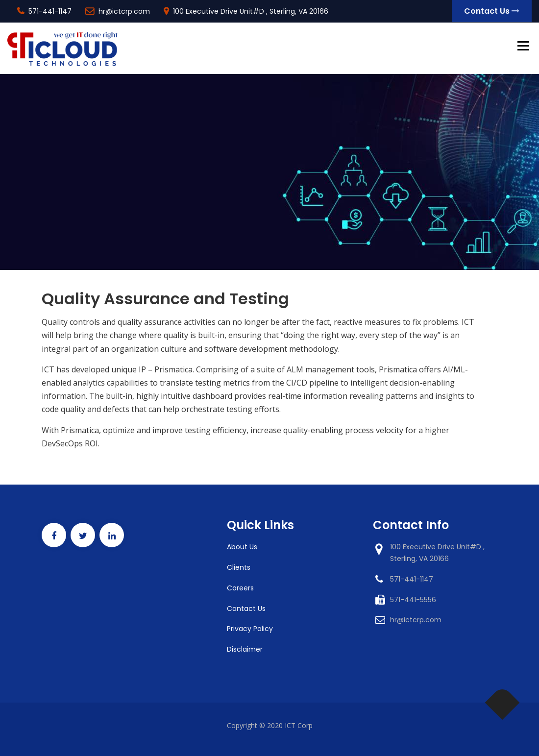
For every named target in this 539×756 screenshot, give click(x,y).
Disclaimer (245, 649)
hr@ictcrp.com (124, 11)
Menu (523, 47)
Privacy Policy (250, 629)
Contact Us (492, 11)
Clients (239, 567)
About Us (242, 547)
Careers (240, 588)
